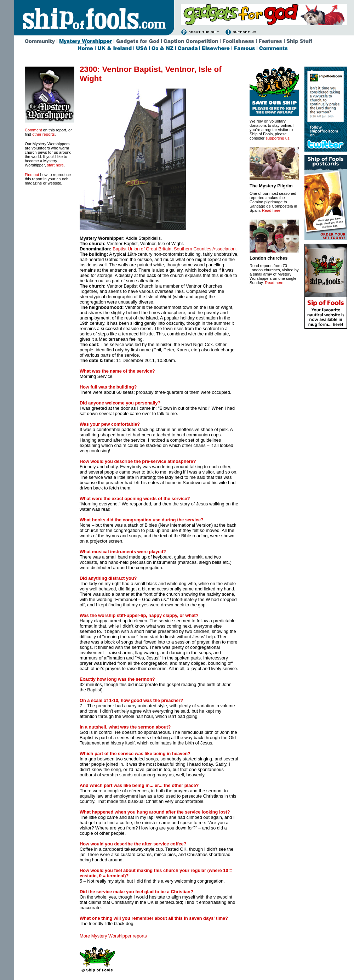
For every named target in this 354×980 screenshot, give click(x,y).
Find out (32, 175)
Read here (271, 210)
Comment (33, 130)
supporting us (277, 138)
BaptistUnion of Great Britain (142, 249)
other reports (43, 134)
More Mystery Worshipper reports (113, 936)
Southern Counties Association (205, 249)
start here (55, 165)
